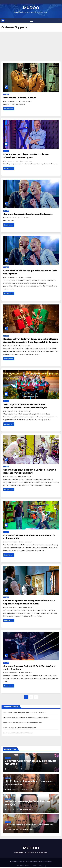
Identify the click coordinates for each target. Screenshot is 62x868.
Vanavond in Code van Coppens (20, 98)
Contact (34, 866)
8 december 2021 (11, 411)
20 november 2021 (12, 607)
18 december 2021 (11, 277)
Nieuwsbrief (20, 866)
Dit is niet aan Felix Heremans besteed (18, 733)
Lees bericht (9, 109)
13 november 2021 (11, 673)
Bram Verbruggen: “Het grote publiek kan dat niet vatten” (25, 713)
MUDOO (31, 8)
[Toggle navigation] (31, 21)
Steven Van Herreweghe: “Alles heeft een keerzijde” (23, 723)
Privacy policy (42, 866)
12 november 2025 (13, 769)
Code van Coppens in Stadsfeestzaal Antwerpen (28, 214)
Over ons (27, 866)
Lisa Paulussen (26, 161)
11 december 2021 (11, 346)
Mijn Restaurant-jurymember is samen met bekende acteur (26, 718)
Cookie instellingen (46, 862)
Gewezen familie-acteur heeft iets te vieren (20, 728)
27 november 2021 (12, 542)
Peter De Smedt (26, 101)
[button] (59, 21)
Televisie (6, 94)
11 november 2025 (13, 810)
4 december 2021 (11, 477)
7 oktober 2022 (11, 218)
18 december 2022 (12, 101)
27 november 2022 (12, 161)
